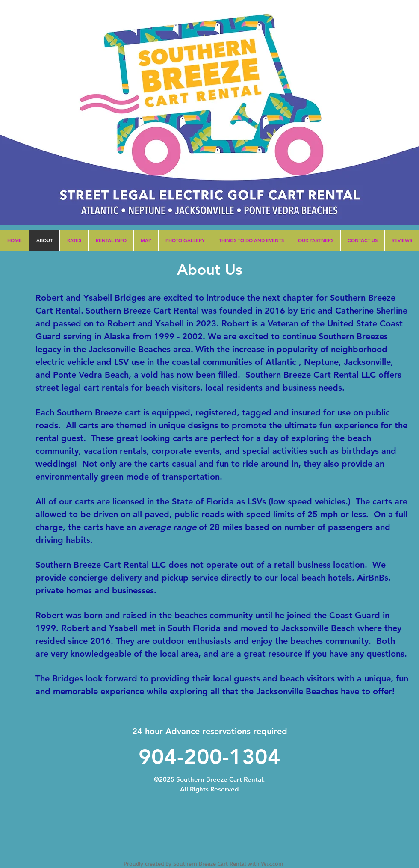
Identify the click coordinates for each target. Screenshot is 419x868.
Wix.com (272, 864)
